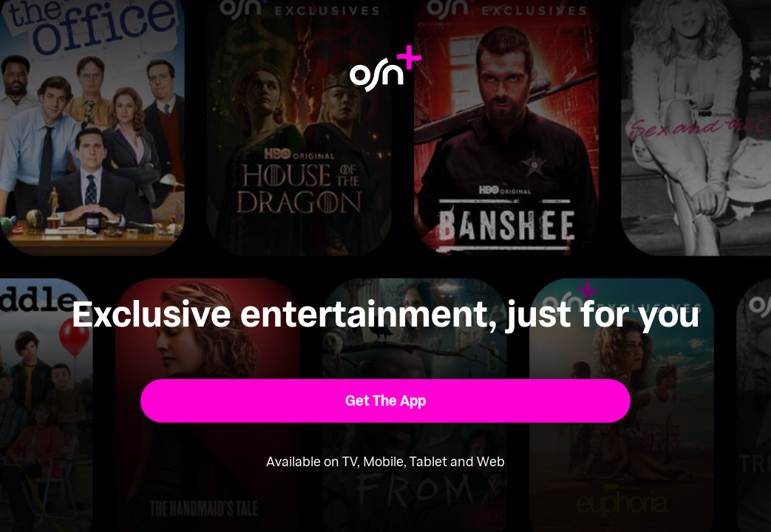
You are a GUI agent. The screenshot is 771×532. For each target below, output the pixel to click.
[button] (385, 401)
